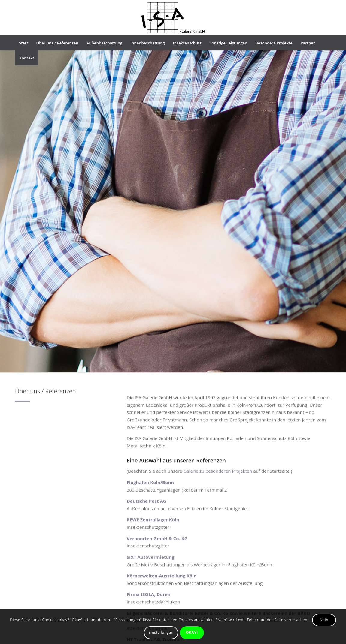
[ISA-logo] (173, 18)
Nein (324, 620)
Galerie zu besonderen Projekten (218, 485)
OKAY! (192, 632)
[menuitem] (24, 43)
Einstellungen (161, 632)
